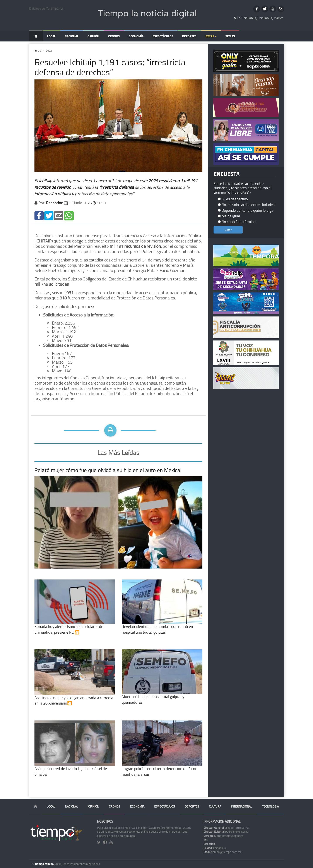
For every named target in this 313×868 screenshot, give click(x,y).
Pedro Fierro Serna (226, 832)
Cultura (215, 806)
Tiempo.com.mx (45, 864)
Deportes (189, 36)
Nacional (72, 36)
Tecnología (270, 806)
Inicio (38, 50)
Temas (230, 36)
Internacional (242, 806)
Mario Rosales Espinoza (223, 836)
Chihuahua (215, 848)
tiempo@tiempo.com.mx (222, 852)
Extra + (211, 36)
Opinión (93, 36)
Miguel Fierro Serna (226, 828)
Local (51, 36)
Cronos (114, 36)
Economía (136, 36)
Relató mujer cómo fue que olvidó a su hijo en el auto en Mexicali (109, 470)
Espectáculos (163, 36)
